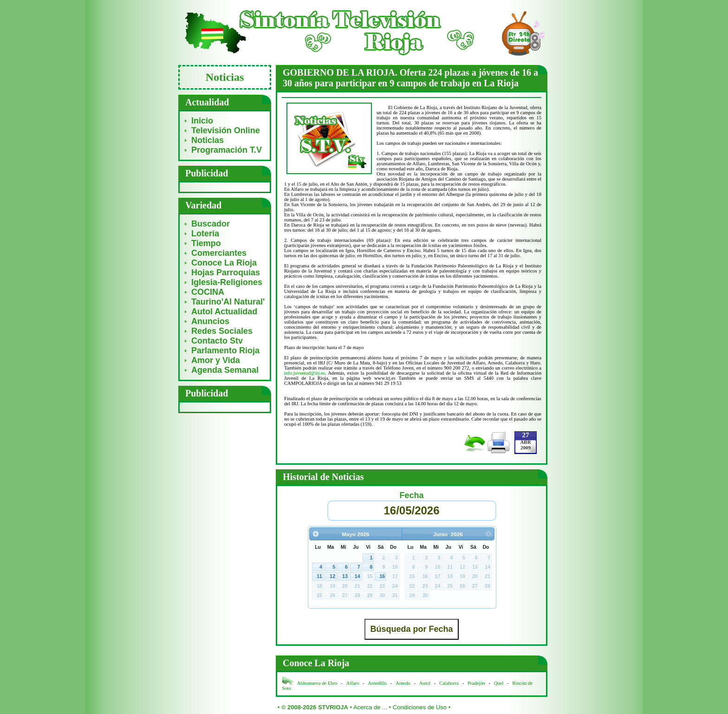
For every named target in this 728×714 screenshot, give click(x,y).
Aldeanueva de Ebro (317, 683)
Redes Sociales (222, 331)
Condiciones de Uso (420, 707)
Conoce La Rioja (224, 263)
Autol (426, 683)
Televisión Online (226, 130)
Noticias (208, 140)
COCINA (208, 292)
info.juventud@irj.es (305, 373)
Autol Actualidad (224, 312)
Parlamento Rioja (225, 351)
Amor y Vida (216, 360)
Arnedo (403, 683)
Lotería (205, 234)
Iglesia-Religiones (227, 282)
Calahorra (449, 683)
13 (345, 576)
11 (319, 576)
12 (332, 576)
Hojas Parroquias (226, 273)
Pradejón (476, 683)
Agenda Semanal (225, 370)
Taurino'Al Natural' (228, 302)
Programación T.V (227, 150)
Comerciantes (219, 253)
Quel (499, 683)
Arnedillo (377, 683)
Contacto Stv (217, 341)
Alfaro (353, 683)
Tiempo (206, 243)
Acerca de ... (370, 707)
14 (357, 576)
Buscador (211, 224)
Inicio (202, 121)
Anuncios (210, 321)
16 (382, 576)
